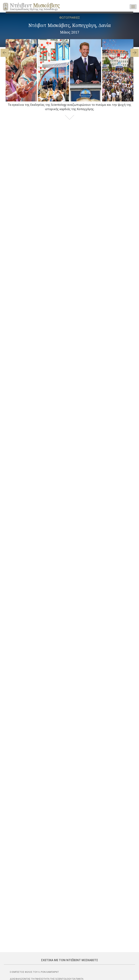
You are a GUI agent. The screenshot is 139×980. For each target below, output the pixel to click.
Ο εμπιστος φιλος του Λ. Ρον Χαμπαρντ (34, 972)
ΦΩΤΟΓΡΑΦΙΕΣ (70, 18)
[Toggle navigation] (133, 7)
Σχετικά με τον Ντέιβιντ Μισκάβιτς (69, 960)
